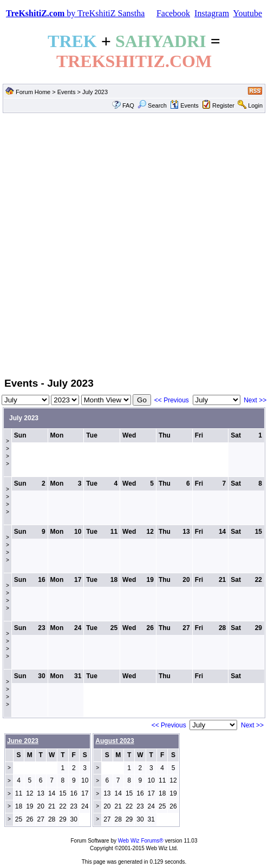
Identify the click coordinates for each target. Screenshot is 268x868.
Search (152, 105)
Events (67, 92)
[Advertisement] (133, 244)
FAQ (128, 105)
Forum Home (33, 92)
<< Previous (172, 400)
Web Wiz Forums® (141, 841)
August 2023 (115, 741)
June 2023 (23, 741)
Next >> (255, 400)
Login (255, 105)
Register (223, 105)
